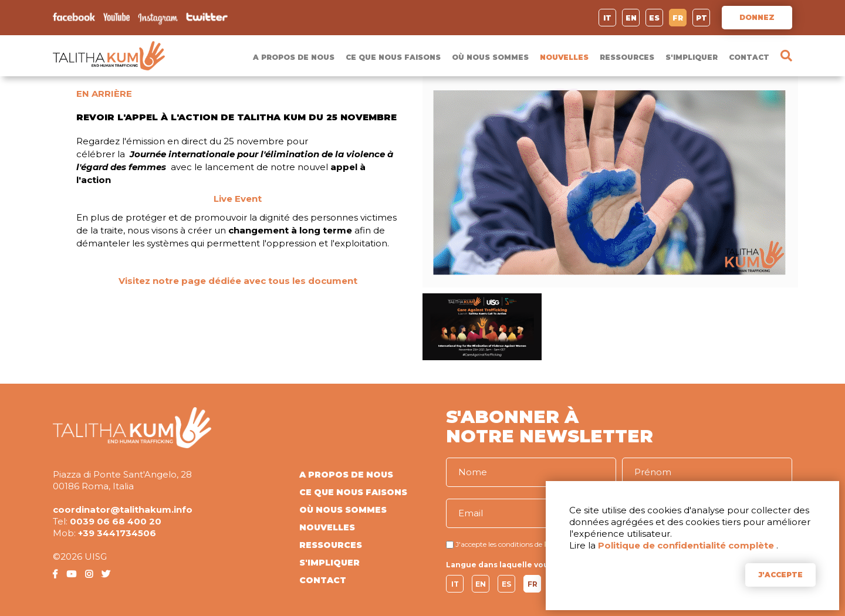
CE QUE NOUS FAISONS (393, 57)
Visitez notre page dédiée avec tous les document (238, 281)
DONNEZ (757, 17)
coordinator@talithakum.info (123, 510)
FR (678, 18)
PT (702, 18)
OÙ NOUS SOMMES (490, 57)
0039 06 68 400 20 (116, 521)
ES (654, 18)
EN (631, 18)
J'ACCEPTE (780, 575)
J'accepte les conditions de (499, 544)
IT (607, 18)
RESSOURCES (627, 57)
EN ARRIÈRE (104, 94)
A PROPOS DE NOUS (294, 57)
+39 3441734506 (117, 533)
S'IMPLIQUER (692, 57)
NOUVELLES (564, 57)
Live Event (238, 199)
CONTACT (749, 57)
